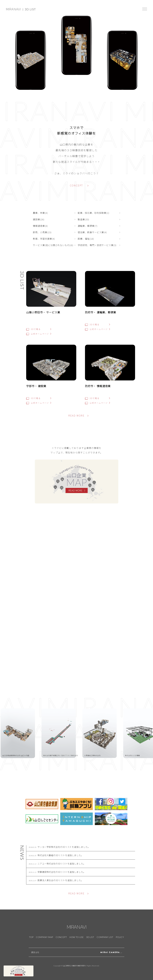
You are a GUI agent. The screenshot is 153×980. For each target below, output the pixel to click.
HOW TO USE (77, 937)
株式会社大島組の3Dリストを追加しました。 (60, 855)
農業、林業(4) (40, 213)
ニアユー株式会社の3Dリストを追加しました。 (61, 864)
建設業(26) (39, 219)
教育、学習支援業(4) (44, 239)
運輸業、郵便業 (107, 312)
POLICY (120, 937)
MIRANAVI (14, 9)
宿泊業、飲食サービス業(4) (92, 232)
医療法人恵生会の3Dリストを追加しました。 (60, 880)
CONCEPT (76, 185)
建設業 (42, 386)
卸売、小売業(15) (42, 232)
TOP (31, 937)
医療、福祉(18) (86, 239)
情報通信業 (104, 386)
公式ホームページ (38, 334)
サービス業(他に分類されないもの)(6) (53, 245)
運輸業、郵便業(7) (88, 226)
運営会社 (35, 952)
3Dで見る (33, 329)
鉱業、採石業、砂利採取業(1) (93, 213)
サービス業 (53, 312)
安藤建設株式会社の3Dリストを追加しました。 (61, 872)
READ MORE (76, 415)
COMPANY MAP (45, 937)
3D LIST (30, 9)
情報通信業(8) (40, 226)
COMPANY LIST (105, 937)
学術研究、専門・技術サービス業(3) (97, 245)
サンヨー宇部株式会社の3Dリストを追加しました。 (64, 847)
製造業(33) (83, 219)
